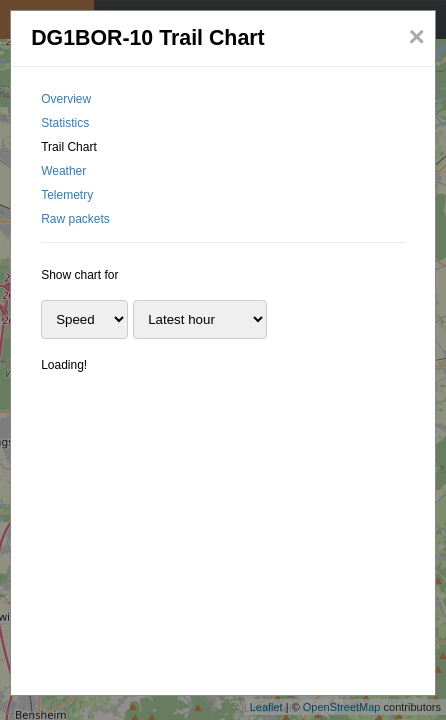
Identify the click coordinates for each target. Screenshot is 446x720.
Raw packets (75, 219)
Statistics (65, 123)
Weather (63, 171)
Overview (66, 99)
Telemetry (67, 195)
